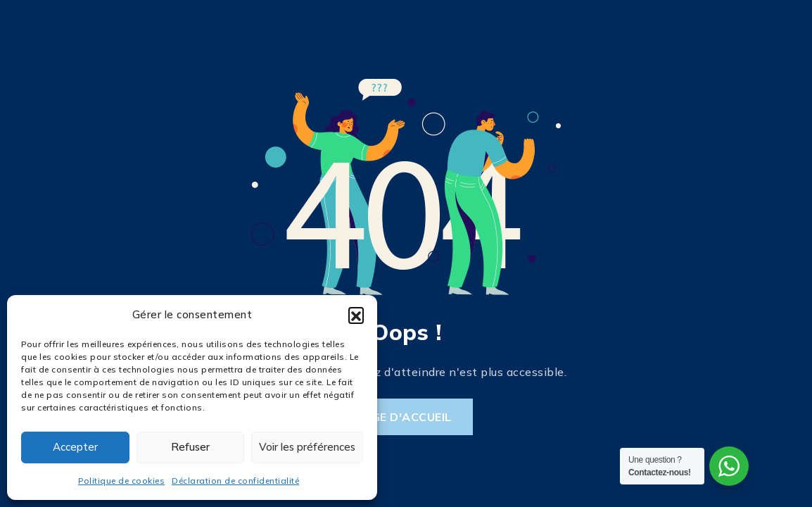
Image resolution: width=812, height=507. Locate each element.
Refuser (190, 447)
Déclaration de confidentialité (235, 481)
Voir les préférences (307, 447)
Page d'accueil (404, 417)
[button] (356, 315)
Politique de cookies (121, 481)
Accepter (75, 447)
